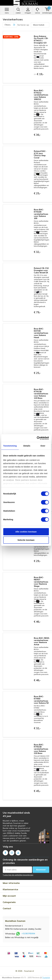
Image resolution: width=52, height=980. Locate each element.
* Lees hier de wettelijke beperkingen (18, 875)
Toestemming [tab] (10, 446)
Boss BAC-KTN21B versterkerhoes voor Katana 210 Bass (41, 749)
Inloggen (28, 11)
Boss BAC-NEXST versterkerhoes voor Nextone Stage (41, 582)
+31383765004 (28, 934)
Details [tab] (27, 446)
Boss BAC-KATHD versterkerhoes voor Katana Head (41, 333)
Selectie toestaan (26, 540)
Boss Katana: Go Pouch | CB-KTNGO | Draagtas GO (41, 39)
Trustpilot (46, 978)
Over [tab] (43, 446)
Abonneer (41, 870)
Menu (7, 11)
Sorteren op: (23, 25)
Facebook (5, 852)
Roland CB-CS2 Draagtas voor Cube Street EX (41, 270)
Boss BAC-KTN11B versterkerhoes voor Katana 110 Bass (41, 394)
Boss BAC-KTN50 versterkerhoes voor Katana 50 (41, 700)
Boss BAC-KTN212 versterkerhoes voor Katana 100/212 (41, 95)
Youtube (18, 852)
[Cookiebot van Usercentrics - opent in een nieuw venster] (37, 438)
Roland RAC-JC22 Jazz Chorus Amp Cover (40, 154)
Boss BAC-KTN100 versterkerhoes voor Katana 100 (41, 214)
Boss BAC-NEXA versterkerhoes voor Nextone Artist (42, 641)
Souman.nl (29, 971)
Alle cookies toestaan (26, 532)
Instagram (12, 852)
